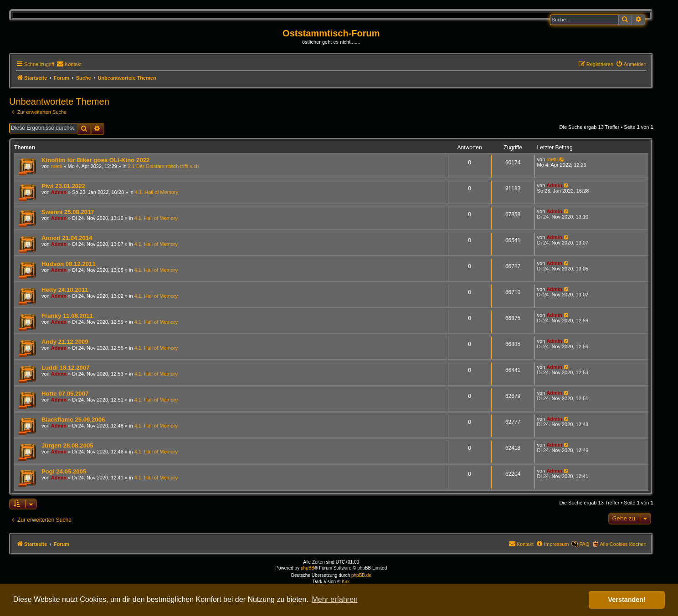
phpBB (308, 568)
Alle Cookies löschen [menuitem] (623, 544)
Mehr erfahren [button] (335, 599)
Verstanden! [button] (627, 600)
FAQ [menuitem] (584, 544)
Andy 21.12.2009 (65, 342)
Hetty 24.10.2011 (65, 290)
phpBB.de (361, 575)
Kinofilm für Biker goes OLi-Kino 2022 (95, 160)
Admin (59, 192)
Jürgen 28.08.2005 (67, 445)
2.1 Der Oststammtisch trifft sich (164, 166)
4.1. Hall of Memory (157, 192)
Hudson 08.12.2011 (69, 264)
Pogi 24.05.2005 (64, 471)
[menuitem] (69, 64)
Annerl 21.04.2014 (67, 238)
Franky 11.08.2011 (67, 316)
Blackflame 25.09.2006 (73, 420)
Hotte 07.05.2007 (65, 394)
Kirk (346, 582)
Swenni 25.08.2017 (68, 212)
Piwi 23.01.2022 (63, 186)
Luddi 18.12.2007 (66, 368)
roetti (56, 166)
